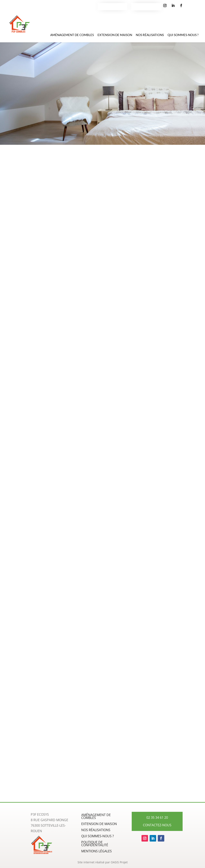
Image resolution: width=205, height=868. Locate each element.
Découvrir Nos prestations (102, 89)
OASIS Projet (119, 862)
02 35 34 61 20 (146, 5)
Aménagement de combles (72, 36)
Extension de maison (115, 36)
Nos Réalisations (150, 36)
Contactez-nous (112, 5)
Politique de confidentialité (95, 844)
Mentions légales (96, 852)
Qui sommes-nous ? (183, 36)
